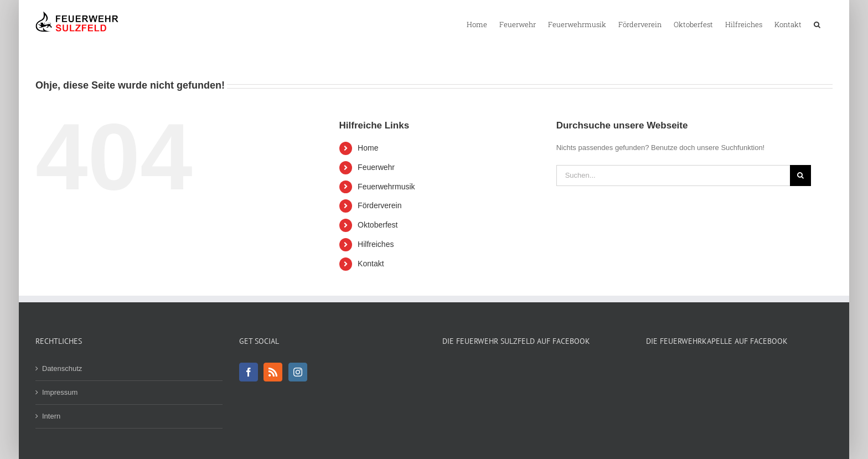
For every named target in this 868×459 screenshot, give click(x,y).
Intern (51, 416)
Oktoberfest (378, 225)
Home (368, 148)
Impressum (60, 392)
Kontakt (371, 264)
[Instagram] (298, 372)
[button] (817, 24)
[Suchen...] (673, 176)
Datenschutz (62, 368)
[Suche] (800, 176)
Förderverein (379, 205)
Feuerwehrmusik (386, 187)
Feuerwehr (376, 167)
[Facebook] (249, 372)
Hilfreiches (376, 244)
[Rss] (273, 372)
